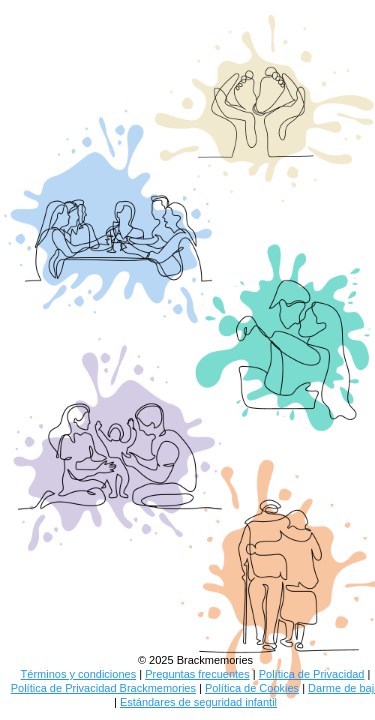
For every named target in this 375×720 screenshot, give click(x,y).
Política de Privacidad (312, 674)
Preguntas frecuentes (197, 674)
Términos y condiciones (79, 674)
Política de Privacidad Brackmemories (103, 688)
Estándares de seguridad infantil (198, 702)
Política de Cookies (252, 688)
